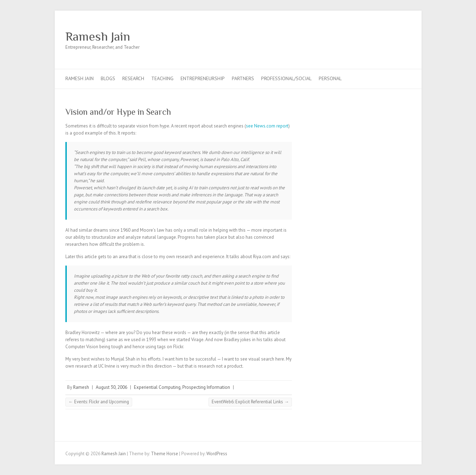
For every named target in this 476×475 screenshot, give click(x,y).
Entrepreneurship (203, 78)
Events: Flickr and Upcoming (99, 402)
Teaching (162, 78)
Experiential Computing (157, 387)
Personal (330, 78)
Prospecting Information (206, 387)
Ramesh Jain (98, 36)
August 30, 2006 (111, 387)
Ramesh (81, 387)
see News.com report (267, 126)
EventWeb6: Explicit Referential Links (250, 402)
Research (133, 78)
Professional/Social (286, 78)
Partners (243, 78)
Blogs (108, 78)
